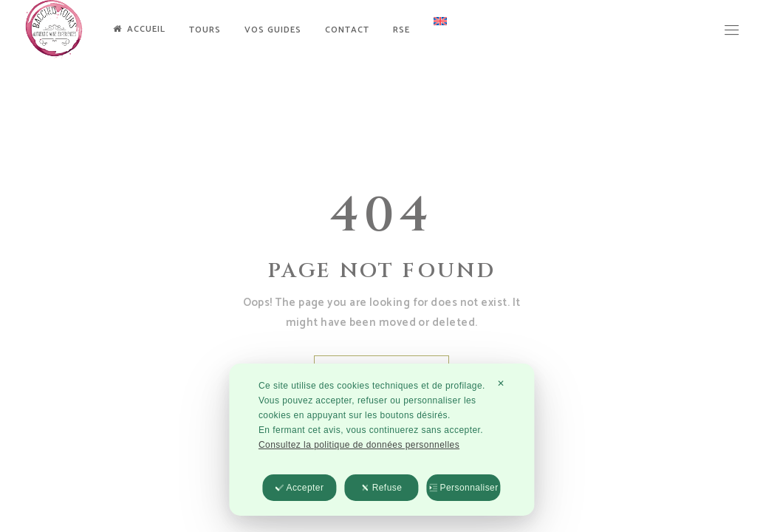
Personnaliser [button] (463, 488)
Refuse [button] (382, 488)
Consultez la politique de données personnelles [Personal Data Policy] (359, 446)
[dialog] (381, 440)
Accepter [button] (299, 488)
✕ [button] (501, 384)
